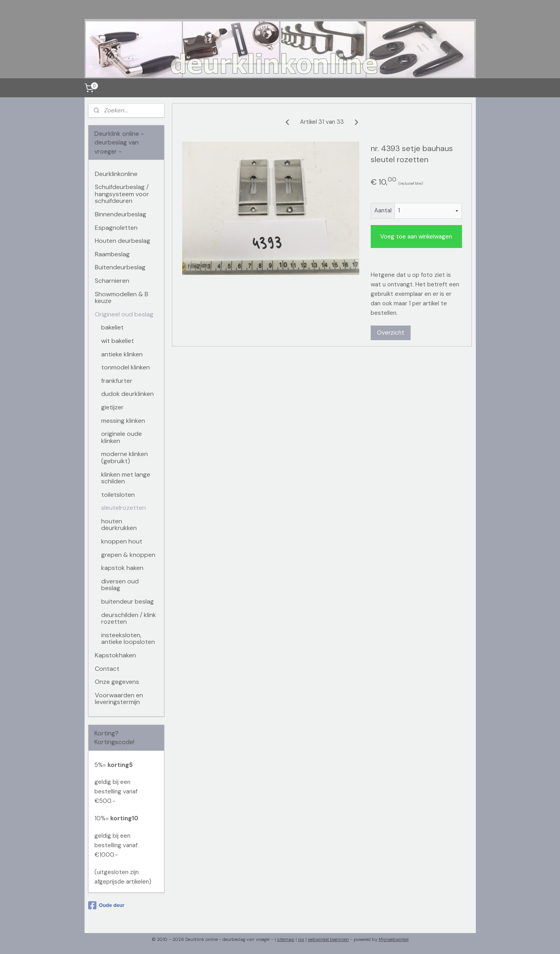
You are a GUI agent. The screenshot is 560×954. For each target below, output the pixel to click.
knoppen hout (122, 541)
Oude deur (106, 905)
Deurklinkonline (116, 174)
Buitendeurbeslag (120, 267)
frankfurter (117, 381)
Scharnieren (112, 281)
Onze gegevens (117, 682)
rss (301, 939)
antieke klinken (122, 354)
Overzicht (390, 333)
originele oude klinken (122, 437)
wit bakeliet (118, 341)
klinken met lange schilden (126, 478)
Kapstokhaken (115, 655)
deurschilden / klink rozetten (129, 618)
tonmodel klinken (125, 367)
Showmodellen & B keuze (122, 298)
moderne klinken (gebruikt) (124, 457)
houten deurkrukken (119, 525)
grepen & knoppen (128, 555)
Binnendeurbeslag (121, 214)
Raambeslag (112, 254)
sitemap (286, 939)
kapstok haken (122, 568)
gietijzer (112, 407)
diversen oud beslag (120, 585)
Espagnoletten (116, 228)
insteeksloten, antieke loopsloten (128, 639)
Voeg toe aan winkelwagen (416, 237)
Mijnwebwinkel (394, 939)
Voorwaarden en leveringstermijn (119, 699)
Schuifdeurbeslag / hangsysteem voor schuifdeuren (122, 194)
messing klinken (123, 421)
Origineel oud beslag (124, 314)
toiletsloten (118, 495)
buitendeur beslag (127, 601)
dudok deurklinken (127, 394)
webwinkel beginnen (328, 939)
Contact (107, 669)
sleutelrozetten (124, 508)
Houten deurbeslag (123, 241)
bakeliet (112, 327)
